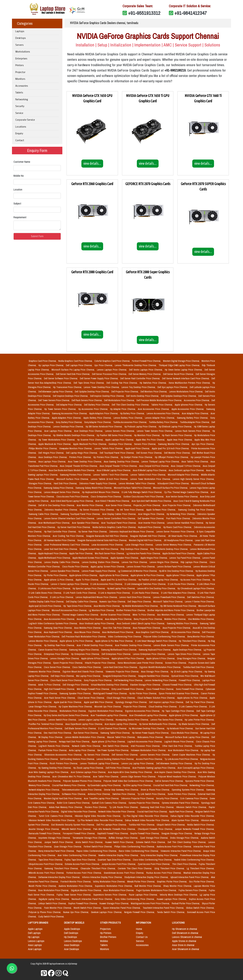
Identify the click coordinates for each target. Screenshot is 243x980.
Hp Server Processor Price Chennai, (98, 510)
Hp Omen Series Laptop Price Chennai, (184, 370)
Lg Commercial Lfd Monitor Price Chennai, (138, 571)
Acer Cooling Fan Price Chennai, (69, 536)
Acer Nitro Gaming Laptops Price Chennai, (49, 772)
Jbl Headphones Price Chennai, (179, 540)
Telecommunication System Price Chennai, (82, 790)
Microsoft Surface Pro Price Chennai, (171, 488)
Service (19, 113)
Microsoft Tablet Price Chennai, (168, 602)
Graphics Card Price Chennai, (43, 361)
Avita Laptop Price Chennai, (82, 750)
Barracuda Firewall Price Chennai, (45, 833)
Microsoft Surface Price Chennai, (73, 479)
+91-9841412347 (191, 13)
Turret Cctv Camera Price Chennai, (56, 816)
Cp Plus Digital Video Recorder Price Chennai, (146, 816)
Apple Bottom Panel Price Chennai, (179, 553)
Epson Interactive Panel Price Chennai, (122, 908)
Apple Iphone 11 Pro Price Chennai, (77, 641)
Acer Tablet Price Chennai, (106, 777)
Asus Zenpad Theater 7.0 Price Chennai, (119, 466)
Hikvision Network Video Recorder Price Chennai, (52, 820)
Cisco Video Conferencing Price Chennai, (153, 860)
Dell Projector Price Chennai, (125, 392)
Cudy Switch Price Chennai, (51, 917)
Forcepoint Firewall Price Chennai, (79, 833)
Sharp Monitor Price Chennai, (178, 886)
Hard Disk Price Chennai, (66, 483)
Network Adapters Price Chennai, (44, 790)
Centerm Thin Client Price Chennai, (135, 868)
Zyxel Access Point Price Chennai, (154, 864)
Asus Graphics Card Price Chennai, (153, 632)
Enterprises (21, 59)
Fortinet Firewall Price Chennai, (147, 361)
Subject (17, 203)
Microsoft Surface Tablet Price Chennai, (133, 488)
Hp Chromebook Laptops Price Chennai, (196, 588)
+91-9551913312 (144, 13)
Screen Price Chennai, (176, 663)
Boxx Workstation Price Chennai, (54, 890)
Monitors (20, 79)
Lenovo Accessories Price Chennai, (164, 413)
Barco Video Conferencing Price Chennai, (139, 851)
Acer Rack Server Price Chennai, (60, 698)
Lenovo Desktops (73, 941)
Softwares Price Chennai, (74, 794)
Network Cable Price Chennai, (87, 746)
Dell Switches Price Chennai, (201, 597)
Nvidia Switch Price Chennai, (201, 825)
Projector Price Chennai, (135, 707)
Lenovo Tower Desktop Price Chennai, (102, 387)
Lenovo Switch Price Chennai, (63, 720)
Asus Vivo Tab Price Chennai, (117, 628)
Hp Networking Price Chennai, (181, 514)
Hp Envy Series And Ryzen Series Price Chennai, (66, 715)
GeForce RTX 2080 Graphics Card (92, 272)
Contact (20, 141)
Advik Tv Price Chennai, (50, 685)
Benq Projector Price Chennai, (148, 619)
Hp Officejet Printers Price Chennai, (172, 457)
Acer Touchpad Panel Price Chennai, (119, 523)
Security (20, 106)
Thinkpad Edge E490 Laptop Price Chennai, (180, 365)
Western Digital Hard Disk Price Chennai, (63, 798)
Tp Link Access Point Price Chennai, (182, 759)
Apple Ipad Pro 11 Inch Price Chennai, (119, 580)
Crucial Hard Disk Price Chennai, (152, 812)
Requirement (20, 217)
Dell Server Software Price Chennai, (61, 378)
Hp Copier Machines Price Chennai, (76, 707)
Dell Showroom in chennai (185, 933)
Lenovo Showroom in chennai (187, 937)
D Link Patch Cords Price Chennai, (80, 593)
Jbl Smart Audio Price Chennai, (183, 536)
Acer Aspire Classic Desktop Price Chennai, (175, 772)
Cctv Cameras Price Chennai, (194, 798)
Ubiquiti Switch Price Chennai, (171, 825)
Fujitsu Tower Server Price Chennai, (74, 895)
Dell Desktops (71, 933)
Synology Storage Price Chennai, (132, 702)
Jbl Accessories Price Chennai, (186, 632)
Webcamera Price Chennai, (151, 737)
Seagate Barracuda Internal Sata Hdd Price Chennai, (102, 540)
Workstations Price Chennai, (73, 711)
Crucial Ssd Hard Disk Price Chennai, (171, 785)
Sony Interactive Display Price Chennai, (160, 855)
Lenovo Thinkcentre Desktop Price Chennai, (136, 365)
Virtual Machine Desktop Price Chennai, (110, 685)
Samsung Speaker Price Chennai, (76, 693)
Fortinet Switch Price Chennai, (98, 847)
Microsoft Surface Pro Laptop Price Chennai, (74, 370)
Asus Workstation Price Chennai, (119, 890)
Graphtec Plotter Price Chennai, (172, 882)
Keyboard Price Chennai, (150, 527)
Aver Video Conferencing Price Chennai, (77, 855)
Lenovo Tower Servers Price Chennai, (155, 431)
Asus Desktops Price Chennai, (53, 457)
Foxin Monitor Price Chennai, (58, 908)
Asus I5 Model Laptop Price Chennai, (150, 470)
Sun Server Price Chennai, (86, 733)
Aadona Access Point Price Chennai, (174, 847)
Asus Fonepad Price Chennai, (147, 628)
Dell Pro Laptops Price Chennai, (112, 825)
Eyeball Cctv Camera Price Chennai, (110, 803)
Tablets (19, 93)
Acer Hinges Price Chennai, (152, 514)
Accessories (22, 86)
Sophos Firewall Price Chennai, (83, 903)
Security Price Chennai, (167, 798)
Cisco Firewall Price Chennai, (160, 689)
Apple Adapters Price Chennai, (67, 418)
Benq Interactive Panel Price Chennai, (57, 851)
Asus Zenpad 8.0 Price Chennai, (154, 466)
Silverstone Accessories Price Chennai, (64, 755)
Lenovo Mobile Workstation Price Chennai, (85, 737)
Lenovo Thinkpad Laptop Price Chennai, (161, 462)
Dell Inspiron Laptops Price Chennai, (167, 702)
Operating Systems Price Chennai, (188, 790)
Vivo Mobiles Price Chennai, (201, 619)
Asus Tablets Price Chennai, (195, 462)
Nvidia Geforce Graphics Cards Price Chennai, (115, 527)
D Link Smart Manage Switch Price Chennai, (156, 641)
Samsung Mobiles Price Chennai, (183, 623)
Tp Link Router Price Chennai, (124, 807)
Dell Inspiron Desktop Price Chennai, (108, 396)
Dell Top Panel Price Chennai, (200, 702)
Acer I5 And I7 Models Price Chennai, (113, 501)
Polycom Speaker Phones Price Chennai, (83, 781)
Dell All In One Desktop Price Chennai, (57, 505)
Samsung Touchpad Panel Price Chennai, (81, 514)
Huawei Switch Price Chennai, (120, 842)
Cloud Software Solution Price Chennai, (157, 698)
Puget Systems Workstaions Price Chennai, (157, 890)
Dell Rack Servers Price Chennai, (87, 400)
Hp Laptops (34, 937)
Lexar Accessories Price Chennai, (108, 545)
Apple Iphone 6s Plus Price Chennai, (148, 575)
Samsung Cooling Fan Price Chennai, (196, 510)
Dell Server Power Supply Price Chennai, (99, 378)
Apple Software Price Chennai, (162, 510)
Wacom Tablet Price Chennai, (122, 737)
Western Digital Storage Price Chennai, (182, 361)
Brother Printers (108, 937)
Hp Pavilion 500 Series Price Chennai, (115, 435)
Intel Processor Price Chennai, (146, 746)
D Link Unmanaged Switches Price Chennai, (146, 584)
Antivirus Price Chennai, (99, 794)
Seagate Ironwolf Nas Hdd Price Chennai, (100, 549)
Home (139, 929)
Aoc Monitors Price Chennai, (171, 615)
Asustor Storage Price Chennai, (44, 829)
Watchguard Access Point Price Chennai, (150, 903)
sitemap (74, 964)
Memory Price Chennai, (40, 785)
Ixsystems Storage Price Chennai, (55, 838)
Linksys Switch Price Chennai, (53, 903)
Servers (19, 45)
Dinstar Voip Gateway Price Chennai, (122, 790)
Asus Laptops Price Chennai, (52, 462)
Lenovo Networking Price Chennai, (161, 680)
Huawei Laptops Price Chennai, (172, 899)
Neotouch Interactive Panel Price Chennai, (93, 899)
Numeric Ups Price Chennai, (113, 602)
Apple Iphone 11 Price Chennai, (59, 580)
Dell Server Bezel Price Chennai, (179, 374)
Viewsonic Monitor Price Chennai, (45, 672)
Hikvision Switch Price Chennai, (192, 807)
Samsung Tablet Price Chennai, (116, 733)
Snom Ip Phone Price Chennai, (156, 790)
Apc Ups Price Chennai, (203, 444)
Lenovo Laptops (36, 941)
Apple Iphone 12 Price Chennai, (184, 715)
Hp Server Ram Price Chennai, (93, 532)
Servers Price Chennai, (145, 444)
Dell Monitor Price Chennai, (178, 453)
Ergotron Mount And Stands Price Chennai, (83, 672)
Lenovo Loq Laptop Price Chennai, (138, 763)
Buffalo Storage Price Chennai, (124, 838)
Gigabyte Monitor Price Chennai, (87, 890)
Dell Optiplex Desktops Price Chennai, (179, 396)
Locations (21, 127)
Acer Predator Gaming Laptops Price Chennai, (154, 768)
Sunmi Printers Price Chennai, (182, 794)
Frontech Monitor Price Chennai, (76, 882)
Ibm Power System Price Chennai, (113, 750)
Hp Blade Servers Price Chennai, (194, 724)
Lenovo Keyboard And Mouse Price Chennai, (97, 597)
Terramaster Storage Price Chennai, (90, 838)
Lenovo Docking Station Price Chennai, (101, 562)
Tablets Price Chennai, (162, 405)
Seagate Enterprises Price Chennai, (120, 676)
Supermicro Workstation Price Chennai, (114, 886)
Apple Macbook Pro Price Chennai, (90, 444)
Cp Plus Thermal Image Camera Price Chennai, (187, 492)
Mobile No (19, 176)
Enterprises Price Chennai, (57, 654)
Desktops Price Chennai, (121, 444)
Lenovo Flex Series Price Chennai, (167, 720)
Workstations (23, 52)
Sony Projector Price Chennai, (98, 680)
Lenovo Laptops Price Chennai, (112, 370)
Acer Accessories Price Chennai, (154, 409)
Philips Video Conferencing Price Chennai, (135, 847)
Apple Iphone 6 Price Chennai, (84, 575)
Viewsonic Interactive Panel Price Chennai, (181, 851)
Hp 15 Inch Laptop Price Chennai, (187, 672)
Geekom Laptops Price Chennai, (107, 912)
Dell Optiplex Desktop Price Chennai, (92, 392)
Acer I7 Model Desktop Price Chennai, (95, 645)
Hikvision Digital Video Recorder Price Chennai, (98, 816)
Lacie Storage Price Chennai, (140, 545)
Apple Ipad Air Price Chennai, (68, 702)
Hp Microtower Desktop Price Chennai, (147, 728)
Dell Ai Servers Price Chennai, (170, 781)
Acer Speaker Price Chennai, (86, 523)
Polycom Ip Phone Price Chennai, (45, 912)
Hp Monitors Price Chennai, (147, 435)
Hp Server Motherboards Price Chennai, (158, 724)
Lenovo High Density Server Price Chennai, (194, 479)
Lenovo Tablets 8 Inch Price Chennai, (148, 475)
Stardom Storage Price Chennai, (146, 685)
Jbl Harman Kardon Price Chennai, (60, 540)
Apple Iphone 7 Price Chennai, (181, 575)
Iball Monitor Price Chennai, (148, 886)
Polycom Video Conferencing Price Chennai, (165, 637)
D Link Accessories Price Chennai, (107, 584)
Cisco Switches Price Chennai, (87, 667)
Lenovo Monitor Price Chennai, (43, 641)
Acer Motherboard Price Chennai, (55, 523)
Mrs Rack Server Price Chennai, (110, 553)
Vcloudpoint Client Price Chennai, (174, 483)
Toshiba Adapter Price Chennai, (195, 422)
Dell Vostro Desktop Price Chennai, (143, 396)
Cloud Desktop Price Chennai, (163, 707)
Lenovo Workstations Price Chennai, (186, 392)
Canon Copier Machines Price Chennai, (192, 755)
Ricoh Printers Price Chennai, (64, 763)
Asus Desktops (72, 945)
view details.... (92, 163)
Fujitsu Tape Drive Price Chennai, (80, 860)
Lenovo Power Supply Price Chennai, (99, 571)
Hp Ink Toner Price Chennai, (131, 510)
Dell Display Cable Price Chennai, (82, 602)
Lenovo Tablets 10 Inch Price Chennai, (110, 479)
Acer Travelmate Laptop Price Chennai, (109, 715)
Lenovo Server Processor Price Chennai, (176, 532)
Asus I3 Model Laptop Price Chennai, (114, 470)
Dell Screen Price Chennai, (150, 453)
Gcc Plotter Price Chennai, (202, 882)
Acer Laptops (35, 949)
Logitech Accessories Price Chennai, (145, 742)
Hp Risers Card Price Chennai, (178, 527)
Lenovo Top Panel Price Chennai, (185, 558)
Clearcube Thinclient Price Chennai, (98, 868)
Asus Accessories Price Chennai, (60, 619)
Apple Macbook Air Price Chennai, (55, 444)
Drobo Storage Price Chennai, (185, 838)
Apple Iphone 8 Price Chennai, (96, 658)
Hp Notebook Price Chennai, (180, 728)
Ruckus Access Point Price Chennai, (164, 873)
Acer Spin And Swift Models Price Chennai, (152, 501)
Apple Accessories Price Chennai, (188, 409)
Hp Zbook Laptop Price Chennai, (89, 768)
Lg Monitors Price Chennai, (102, 610)
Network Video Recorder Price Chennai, (117, 812)
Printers (19, 66)
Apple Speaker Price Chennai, (125, 558)
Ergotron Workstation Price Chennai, (106, 711)
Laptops (20, 32)
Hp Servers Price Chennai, (97, 755)
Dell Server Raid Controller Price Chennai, (141, 378)
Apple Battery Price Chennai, (98, 418)
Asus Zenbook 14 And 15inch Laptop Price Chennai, (141, 623)
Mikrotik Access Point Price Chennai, (47, 873)
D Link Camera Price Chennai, (194, 707)
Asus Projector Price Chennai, (177, 628)
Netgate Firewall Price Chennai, (140, 912)
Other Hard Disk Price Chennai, (178, 746)
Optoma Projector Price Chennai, (145, 803)
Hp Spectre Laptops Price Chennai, (89, 588)
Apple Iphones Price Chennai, (189, 405)
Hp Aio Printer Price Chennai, (143, 693)
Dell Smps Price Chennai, (140, 602)
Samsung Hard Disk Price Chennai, (158, 807)
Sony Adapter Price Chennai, (98, 422)
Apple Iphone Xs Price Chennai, (193, 698)
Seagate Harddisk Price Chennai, (154, 676)
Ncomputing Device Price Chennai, (133, 720)
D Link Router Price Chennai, (182, 584)
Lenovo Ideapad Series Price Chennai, (62, 492)
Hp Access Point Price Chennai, (196, 580)
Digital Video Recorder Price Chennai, (79, 812)
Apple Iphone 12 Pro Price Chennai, (109, 742)
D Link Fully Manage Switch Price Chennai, (142, 492)
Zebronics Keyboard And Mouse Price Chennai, (132, 532)
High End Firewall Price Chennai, (60, 689)
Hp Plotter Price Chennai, (56, 575)
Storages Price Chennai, (41, 483)
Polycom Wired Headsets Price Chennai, (178, 777)
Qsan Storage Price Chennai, (68, 847)
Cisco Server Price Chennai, (57, 667)
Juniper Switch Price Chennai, (59, 842)
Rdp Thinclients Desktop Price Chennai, (170, 549)
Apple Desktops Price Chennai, (188, 650)
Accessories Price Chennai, (197, 400)
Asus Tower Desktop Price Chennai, (85, 462)
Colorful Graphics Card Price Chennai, (112, 361)
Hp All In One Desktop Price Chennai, (177, 571)
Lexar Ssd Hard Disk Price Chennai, (61, 549)
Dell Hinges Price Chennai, (52, 453)
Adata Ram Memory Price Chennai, (66, 807)
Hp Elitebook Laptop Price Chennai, (176, 427)
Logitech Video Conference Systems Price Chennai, (53, 623)
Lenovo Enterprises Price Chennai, (150, 654)
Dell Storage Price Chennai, (76, 685)
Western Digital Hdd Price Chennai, (146, 540)
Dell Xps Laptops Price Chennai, (173, 387)
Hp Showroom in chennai (185, 929)
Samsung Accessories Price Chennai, (70, 413)
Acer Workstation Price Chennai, (184, 750)
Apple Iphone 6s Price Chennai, (114, 575)
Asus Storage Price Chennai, (155, 672)
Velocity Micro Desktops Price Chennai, (179, 895)
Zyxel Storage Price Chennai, (154, 838)
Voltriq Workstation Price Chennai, (109, 882)
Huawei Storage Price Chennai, (114, 903)
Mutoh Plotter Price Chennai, (43, 886)
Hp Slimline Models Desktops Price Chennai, (74, 435)
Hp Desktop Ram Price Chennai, (60, 645)
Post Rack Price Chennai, (179, 518)
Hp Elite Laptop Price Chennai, (137, 785)
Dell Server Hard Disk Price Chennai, (73, 374)
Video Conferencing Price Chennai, (125, 637)
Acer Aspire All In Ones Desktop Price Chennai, (131, 772)
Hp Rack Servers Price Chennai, (177, 435)
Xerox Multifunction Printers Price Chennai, (190, 383)
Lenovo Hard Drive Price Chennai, (135, 597)
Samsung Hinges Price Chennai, (84, 650)
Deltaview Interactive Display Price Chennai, (60, 877)
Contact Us (142, 937)
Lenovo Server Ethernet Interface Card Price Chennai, (70, 518)
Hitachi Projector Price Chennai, (101, 663)
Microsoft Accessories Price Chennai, (70, 610)
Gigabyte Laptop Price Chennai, (54, 899)
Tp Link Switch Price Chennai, (152, 794)
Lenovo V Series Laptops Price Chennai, (70, 584)
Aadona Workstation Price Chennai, (76, 886)
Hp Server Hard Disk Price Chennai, (74, 527)
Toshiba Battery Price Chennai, (164, 422)
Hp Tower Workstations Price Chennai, (57, 440)
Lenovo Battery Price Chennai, (129, 418)
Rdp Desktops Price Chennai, (135, 549)
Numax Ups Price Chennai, (76, 912)
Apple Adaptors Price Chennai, (104, 413)
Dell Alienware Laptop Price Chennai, (56, 392)
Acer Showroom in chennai (186, 949)
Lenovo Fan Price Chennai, (135, 562)
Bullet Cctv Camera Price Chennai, (74, 803)
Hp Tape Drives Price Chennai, (78, 606)
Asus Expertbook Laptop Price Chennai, (84, 724)
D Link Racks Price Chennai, (146, 593)
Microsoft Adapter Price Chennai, (184, 475)
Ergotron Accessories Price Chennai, (143, 711)
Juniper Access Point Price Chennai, (119, 864)
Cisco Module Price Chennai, (185, 733)
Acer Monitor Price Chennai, (90, 505)
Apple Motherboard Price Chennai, (55, 558)
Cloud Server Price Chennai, (91, 698)
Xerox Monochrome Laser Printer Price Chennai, (141, 663)
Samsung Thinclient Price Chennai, (62, 868)
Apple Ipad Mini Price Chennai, (99, 702)
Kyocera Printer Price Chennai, (200, 781)
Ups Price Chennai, (104, 365)
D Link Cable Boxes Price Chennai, (45, 593)
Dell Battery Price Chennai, (97, 405)
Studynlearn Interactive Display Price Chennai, (147, 877)
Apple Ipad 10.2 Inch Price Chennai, (45, 606)
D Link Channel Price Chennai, (113, 728)
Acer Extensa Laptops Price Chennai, (89, 772)
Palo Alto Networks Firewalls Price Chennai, (115, 829)
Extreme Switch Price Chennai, (151, 842)
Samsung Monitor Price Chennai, (174, 444)
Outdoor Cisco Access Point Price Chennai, (144, 497)
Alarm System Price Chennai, (186, 820)
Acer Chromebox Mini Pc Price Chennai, (72, 777)
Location (18, 189)
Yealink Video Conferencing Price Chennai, (194, 860)
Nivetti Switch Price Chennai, (88, 908)
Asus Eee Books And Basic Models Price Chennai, (72, 470)
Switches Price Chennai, (124, 794)
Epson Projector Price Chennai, (68, 663)
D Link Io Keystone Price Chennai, (115, 593)
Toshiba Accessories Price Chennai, (130, 422)
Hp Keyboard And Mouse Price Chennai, (101, 492)
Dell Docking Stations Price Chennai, (78, 759)
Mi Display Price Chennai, (51, 737)
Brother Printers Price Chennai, (131, 610)
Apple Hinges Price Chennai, (154, 558)
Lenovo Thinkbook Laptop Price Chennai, (100, 763)
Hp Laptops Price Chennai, (51, 365)
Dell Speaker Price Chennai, (151, 518)
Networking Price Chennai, (202, 785)
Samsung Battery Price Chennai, (193, 418)
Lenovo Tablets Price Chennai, (109, 448)
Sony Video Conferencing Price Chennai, (135, 899)
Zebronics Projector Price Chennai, (138, 798)
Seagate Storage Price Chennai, (177, 833)
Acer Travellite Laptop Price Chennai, (102, 798)
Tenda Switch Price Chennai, (171, 912)
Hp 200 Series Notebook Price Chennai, (104, 427)
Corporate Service (25, 120)
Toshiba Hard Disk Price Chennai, (199, 667)
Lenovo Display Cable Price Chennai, (62, 562)
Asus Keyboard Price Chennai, (58, 632)
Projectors (105, 929)
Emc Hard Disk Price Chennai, (58, 733)
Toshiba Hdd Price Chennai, (142, 825)
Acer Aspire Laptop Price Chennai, (121, 724)
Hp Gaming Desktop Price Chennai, (55, 768)
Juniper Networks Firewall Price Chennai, (195, 829)
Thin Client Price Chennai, (185, 864)
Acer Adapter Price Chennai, (196, 413)
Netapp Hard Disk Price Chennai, (75, 742)
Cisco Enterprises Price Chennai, (106, 497)
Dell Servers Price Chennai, (125, 755)
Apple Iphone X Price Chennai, (161, 658)
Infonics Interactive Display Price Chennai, (103, 877)
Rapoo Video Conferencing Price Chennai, (97, 851)
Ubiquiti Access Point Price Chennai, (46, 864)
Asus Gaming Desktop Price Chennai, (122, 462)
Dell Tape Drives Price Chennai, (89, 383)
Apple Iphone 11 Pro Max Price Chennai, (115, 641)
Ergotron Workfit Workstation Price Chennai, (161, 667)
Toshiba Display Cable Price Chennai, (47, 602)
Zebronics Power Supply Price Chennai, (98, 483)
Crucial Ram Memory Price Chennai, (69, 785)
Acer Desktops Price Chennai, (89, 431)
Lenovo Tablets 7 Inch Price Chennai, (111, 475)
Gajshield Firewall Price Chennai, (113, 833)
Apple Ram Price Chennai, (182, 812)
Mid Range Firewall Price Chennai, (93, 689)
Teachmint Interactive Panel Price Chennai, (164, 908)
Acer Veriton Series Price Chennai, (182, 497)
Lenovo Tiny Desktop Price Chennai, (139, 387)
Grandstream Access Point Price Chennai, (124, 873)
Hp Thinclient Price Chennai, (193, 641)
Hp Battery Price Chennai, (133, 413)
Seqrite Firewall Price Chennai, (145, 833)
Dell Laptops (34, 933)
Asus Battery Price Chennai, (90, 619)
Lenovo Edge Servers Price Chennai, (139, 777)
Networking (22, 100)
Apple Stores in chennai (184, 941)
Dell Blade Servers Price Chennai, (81, 728)
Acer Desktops (72, 949)
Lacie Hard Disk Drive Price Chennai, (121, 667)
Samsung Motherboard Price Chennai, (119, 650)
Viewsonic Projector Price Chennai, (123, 672)
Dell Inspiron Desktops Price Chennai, (71, 396)
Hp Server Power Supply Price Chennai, (151, 733)
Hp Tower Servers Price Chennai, (61, 409)
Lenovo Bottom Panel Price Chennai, (174, 567)
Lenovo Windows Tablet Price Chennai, (137, 483)
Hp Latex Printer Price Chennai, (200, 720)
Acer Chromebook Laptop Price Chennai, (149, 715)
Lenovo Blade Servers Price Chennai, (172, 645)
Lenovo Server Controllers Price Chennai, (117, 518)
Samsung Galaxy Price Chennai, (59, 488)
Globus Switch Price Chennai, (200, 908)
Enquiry (19, 134)
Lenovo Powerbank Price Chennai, (169, 597)
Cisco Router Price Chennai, (76, 567)
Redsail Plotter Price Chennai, (186, 903)
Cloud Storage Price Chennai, (121, 698)
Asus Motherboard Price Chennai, (118, 632)
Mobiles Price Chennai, (176, 619)
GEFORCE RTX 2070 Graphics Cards (148, 184)
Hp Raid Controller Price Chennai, (61, 532)
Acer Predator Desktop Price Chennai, (134, 645)
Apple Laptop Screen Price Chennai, (108, 567)
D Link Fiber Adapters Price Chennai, (179, 593)
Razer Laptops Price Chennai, (144, 895)
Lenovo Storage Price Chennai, (65, 658)
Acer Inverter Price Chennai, (152, 523)
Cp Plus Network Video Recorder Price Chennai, (101, 820)
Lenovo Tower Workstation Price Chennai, (151, 479)
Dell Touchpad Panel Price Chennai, (117, 453)
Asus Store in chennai (183, 945)
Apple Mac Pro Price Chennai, (151, 440)
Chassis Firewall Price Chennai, (178, 685)
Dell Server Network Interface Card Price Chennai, (186, 378)
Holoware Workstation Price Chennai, (149, 750)
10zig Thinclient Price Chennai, (170, 868)
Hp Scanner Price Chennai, (91, 440)
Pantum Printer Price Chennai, (53, 750)
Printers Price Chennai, (81, 457)
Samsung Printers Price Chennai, (76, 475)
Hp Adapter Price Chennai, (123, 409)
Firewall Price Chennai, (190, 680)
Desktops (20, 38)
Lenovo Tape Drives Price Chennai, (185, 654)
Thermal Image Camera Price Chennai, (81, 615)
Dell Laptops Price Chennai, (79, 365)
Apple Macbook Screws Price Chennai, (91, 558)
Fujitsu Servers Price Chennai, (193, 890)
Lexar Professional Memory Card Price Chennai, (67, 545)
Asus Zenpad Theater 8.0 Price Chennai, (79, 466)
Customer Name (22, 162)
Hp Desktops (71, 937)
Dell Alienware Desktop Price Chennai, (175, 763)
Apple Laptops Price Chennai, (120, 440)
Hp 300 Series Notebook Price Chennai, (179, 606)
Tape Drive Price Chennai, (51, 860)
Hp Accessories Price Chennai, (94, 409)
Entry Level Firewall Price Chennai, (128, 689)
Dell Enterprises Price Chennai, (117, 654)
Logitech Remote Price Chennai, (55, 746)
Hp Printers (106, 933)
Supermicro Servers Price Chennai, (110, 895)
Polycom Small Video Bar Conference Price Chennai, (129, 781)
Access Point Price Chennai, (150, 759)
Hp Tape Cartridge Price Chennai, (178, 711)
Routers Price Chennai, (96, 807)
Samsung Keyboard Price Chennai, (155, 650)
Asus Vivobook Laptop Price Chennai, (97, 623)
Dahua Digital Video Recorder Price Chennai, (192, 816)
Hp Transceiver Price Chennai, (68, 387)
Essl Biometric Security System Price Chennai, (73, 825)
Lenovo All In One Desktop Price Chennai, (157, 588)
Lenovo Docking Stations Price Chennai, (116, 759)
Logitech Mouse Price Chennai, (180, 742)
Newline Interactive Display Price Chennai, (119, 855)
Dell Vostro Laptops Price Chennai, (146, 370)
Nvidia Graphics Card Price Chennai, (76, 361)
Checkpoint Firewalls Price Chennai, (156, 829)
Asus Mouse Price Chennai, (88, 632)
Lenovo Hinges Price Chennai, (165, 562)
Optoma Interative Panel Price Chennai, (181, 803)
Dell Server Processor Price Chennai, (110, 374)
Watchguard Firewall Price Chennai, (111, 693)
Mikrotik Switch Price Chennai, (77, 829)
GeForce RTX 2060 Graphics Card (92, 184)
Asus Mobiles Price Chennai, (88, 628)
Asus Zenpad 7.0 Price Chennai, (186, 466)
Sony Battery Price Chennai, (69, 422)
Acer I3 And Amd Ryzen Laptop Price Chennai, (72, 501)
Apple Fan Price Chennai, (81, 553)
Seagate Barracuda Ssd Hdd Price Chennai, (107, 536)
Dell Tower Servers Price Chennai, (54, 400)
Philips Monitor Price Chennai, (43, 448)
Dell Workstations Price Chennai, (120, 400)
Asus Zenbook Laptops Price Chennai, (187, 470)
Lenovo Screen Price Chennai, (141, 567)
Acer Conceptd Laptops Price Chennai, (196, 768)
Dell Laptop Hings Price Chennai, (82, 453)
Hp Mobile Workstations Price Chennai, (140, 606)
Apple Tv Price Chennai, (88, 580)
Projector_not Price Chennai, (147, 505)
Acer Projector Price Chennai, (177, 505)
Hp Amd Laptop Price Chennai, (121, 588)
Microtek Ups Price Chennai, (108, 707)
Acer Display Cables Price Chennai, (120, 514)
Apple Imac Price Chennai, (180, 440)
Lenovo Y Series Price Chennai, (200, 602)
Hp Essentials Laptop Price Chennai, (105, 785)
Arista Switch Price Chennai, (90, 842)
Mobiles (104, 941)
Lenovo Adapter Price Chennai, (160, 418)
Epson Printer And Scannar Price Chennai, (179, 693)
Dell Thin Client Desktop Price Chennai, (131, 405)
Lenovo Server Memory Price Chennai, (174, 545)
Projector (20, 72)
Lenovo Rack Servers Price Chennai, (193, 431)
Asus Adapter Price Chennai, (119, 619)
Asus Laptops (35, 945)
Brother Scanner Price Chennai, (116, 615)
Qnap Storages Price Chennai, (192, 658)
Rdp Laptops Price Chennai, (194, 562)
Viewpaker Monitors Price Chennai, (76, 448)
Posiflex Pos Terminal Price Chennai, (46, 724)
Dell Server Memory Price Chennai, (145, 374)
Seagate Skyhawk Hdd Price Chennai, (148, 536)
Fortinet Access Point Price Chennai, (85, 873)
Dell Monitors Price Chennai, (154, 392)
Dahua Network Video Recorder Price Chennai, (148, 820)
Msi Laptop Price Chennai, (89, 676)
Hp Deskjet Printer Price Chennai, (137, 457)
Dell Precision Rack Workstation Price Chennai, (84, 637)
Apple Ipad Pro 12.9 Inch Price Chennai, (171, 448)
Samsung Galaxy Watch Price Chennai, (94, 488)
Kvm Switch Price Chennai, (116, 746)
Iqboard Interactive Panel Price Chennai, (190, 877)
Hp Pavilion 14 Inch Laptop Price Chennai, (159, 580)
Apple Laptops (35, 929)
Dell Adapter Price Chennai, (70, 405)
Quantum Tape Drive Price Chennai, (115, 860)
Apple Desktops (72, 929)
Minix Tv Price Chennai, (144, 615)
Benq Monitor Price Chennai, (201, 637)
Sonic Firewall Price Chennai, (190, 689)
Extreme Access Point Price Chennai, (82, 864)
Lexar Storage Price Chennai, (43, 707)
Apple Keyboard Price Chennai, (53, 553)
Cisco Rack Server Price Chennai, (66, 680)
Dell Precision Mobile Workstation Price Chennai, (160, 400)
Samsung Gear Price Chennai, (58, 628)
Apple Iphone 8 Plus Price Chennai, (128, 658)
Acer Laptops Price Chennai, (59, 431)
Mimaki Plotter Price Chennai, (141, 882)
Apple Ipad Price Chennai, (138, 448)
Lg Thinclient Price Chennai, (201, 868)
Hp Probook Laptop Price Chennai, (141, 427)
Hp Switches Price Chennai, (154, 383)
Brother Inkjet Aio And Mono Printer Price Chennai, (171, 610)
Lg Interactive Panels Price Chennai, (144, 553)
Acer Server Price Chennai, (119, 505)
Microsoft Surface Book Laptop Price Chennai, (188, 737)
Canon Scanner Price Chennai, (53, 650)
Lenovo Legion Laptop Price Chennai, (96, 720)
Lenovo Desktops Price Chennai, (69, 427)
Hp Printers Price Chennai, (106, 457)
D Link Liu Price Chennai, (62, 597)
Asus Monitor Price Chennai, (107, 606)
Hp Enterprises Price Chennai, (86, 654)
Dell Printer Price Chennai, (118, 768)
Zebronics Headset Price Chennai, (61, 510)
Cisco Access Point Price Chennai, (73, 497)
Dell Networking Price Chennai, (129, 680)
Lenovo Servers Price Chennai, (120, 431)
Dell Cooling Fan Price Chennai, (122, 383)
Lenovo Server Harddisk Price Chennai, (186, 523)
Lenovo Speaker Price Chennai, (65, 571)
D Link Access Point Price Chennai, (55, 588)
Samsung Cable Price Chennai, (44, 514)
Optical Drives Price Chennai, (185, 676)
